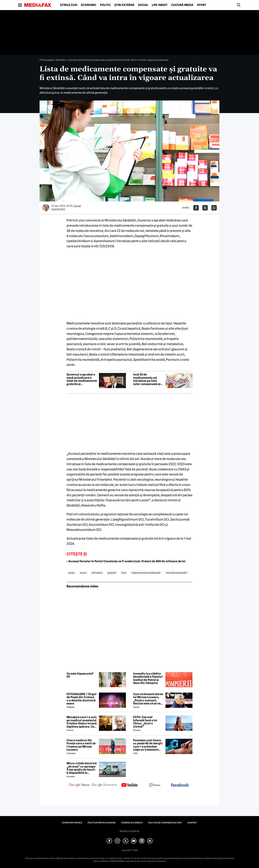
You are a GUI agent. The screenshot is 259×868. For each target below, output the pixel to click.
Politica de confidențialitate (165, 823)
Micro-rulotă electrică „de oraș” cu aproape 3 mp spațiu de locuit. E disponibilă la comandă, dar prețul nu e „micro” (82, 768)
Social (143, 5)
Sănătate (61, 60)
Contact (192, 823)
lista (124, 573)
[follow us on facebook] (180, 785)
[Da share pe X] (205, 208)
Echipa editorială (72, 823)
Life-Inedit (160, 5)
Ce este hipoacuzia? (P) (80, 675)
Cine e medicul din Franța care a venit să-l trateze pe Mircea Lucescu (81, 745)
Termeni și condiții (132, 823)
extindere (97, 573)
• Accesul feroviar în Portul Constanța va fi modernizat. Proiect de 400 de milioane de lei (126, 561)
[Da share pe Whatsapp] (214, 208)
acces (71, 573)
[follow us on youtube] (129, 785)
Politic (105, 5)
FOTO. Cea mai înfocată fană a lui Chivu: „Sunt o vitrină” (145, 722)
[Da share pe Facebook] (196, 208)
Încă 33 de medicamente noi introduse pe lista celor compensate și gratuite (147, 379)
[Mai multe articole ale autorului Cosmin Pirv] (46, 208)
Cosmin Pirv (58, 209)
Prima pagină (47, 60)
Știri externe (124, 5)
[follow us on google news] (79, 785)
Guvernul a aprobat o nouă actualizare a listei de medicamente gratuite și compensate (82, 379)
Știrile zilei (69, 5)
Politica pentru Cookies (102, 823)
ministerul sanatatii (176, 573)
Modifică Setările (129, 831)
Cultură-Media (182, 5)
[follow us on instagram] (155, 785)
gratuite (112, 573)
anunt (83, 573)
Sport (202, 5)
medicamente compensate (146, 573)
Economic (89, 5)
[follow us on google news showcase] (104, 785)
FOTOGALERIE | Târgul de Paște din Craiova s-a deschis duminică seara (81, 699)
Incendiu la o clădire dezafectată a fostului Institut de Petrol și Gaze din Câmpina (148, 678)
